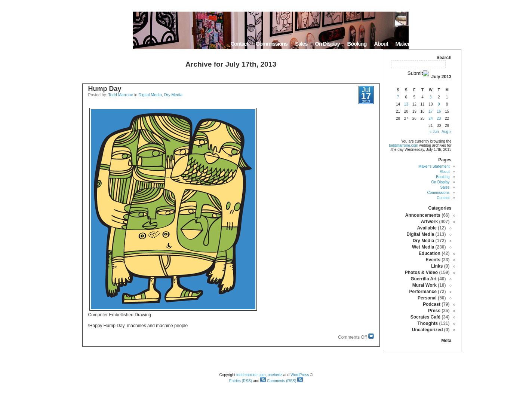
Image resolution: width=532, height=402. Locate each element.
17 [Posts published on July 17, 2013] (430, 111)
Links (437, 266)
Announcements (423, 215)
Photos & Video (421, 272)
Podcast (432, 304)
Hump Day (105, 89)
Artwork (429, 222)
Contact (239, 44)
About (381, 44)
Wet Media (423, 247)
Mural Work (425, 285)
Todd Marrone (121, 95)
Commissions (272, 44)
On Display (327, 44)
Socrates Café (425, 317)
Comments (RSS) (278, 381)
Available (427, 228)
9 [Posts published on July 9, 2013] (439, 104)
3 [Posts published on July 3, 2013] (431, 97)
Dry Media (173, 95)
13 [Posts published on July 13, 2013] (406, 104)
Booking (357, 44)
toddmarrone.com (403, 145)
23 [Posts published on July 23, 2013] (439, 118)
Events (433, 260)
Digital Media (150, 95)
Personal (427, 298)
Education (430, 253)
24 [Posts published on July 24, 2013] (430, 118)
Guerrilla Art (424, 279)
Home (452, 44)
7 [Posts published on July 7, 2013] (398, 97)
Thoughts (428, 323)
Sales (301, 44)
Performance (423, 292)
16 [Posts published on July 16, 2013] (439, 111)
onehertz (275, 375)
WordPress (300, 375)
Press (434, 311)
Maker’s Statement (416, 44)
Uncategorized (428, 330)
